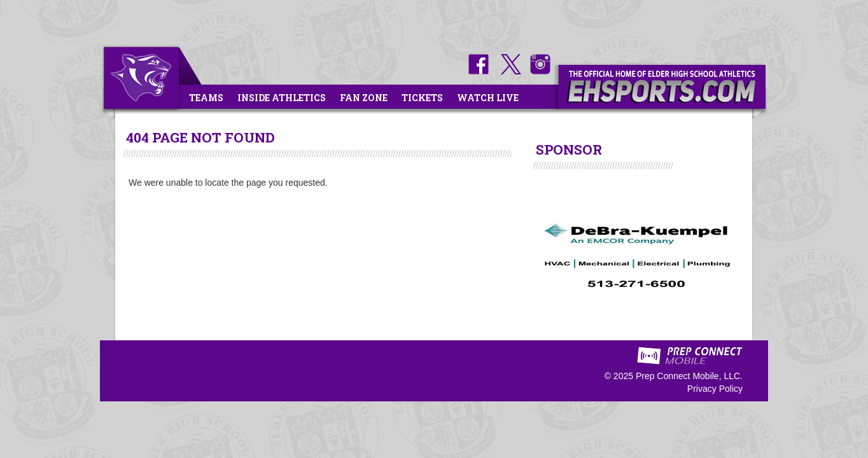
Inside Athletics (282, 98)
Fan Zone (364, 98)
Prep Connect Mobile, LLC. (689, 376)
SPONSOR (569, 149)
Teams (206, 98)
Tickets (422, 98)
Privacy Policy (715, 389)
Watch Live (488, 98)
